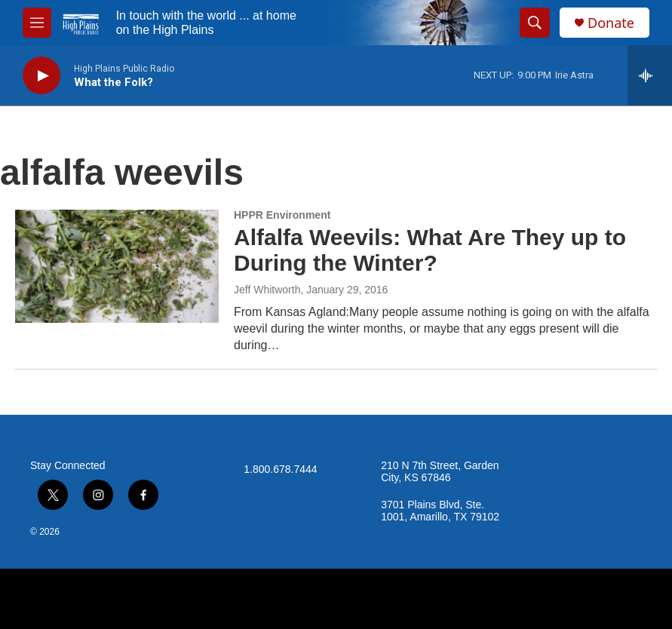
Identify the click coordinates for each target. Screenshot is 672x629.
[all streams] (650, 75)
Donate (611, 23)
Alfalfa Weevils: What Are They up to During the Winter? (430, 250)
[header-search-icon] (535, 23)
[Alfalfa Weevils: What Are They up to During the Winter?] (117, 266)
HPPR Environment (282, 215)
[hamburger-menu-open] (37, 23)
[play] (41, 76)
